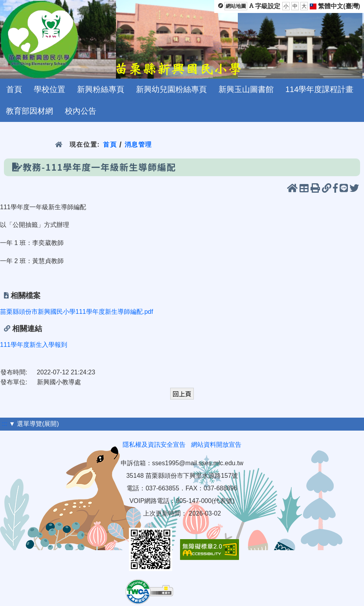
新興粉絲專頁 (101, 89)
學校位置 (50, 89)
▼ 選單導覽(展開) (34, 424)
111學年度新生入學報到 (34, 345)
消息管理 (139, 145)
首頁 (14, 89)
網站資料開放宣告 (216, 445)
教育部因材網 (29, 111)
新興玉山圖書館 (246, 89)
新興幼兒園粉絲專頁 (171, 89)
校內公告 (81, 111)
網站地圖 (236, 6)
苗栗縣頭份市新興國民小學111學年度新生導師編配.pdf (76, 312)
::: (5, 424)
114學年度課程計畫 (319, 89)
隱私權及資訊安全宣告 (154, 445)
